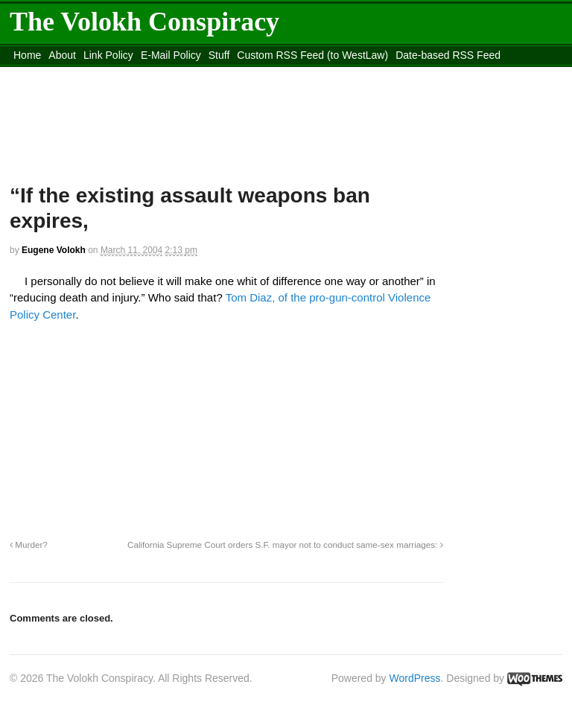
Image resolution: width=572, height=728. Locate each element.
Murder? (29, 545)
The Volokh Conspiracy (144, 22)
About (62, 55)
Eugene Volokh (54, 250)
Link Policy (108, 55)
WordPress (415, 678)
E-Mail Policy (171, 55)
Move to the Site (249, 74)
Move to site (382, 74)
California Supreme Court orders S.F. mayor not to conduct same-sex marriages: (285, 545)
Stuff (219, 55)
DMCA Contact (48, 74)
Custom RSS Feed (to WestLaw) (312, 55)
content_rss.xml (127, 74)
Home (27, 55)
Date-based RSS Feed (448, 55)
